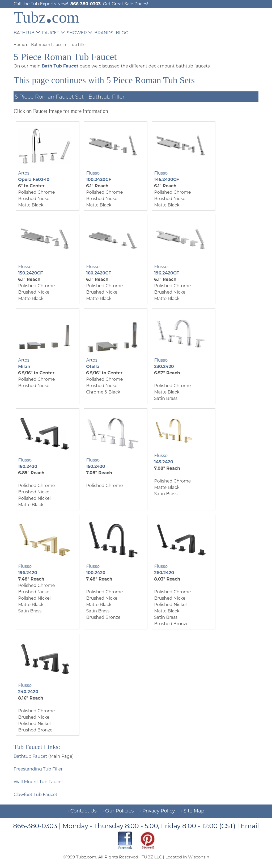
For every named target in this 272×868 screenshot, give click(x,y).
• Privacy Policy (157, 811)
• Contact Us (82, 811)
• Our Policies (118, 811)
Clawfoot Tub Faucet (35, 795)
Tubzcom (46, 17)
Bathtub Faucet (30, 756)
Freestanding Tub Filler (38, 769)
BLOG (122, 33)
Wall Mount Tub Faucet (38, 782)
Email (250, 826)
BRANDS (104, 33)
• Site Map (193, 811)
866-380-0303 (86, 4)
